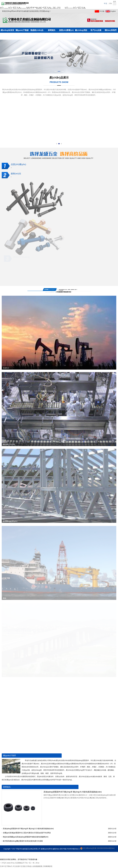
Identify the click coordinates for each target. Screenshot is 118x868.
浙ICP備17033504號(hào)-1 (70, 849)
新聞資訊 (52, 30)
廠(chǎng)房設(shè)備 (81, 31)
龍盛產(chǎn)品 (37, 30)
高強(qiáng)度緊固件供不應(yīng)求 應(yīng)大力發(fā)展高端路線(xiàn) (73, 792)
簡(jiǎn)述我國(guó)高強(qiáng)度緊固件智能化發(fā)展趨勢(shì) (26, 837)
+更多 (113, 755)
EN (111, 3)
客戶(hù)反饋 (96, 30)
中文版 (102, 11)
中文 (106, 3)
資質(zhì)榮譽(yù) (66, 30)
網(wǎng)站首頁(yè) (7, 31)
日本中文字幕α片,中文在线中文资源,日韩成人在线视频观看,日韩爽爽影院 (26, 866)
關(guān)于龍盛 (22, 30)
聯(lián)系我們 (111, 30)
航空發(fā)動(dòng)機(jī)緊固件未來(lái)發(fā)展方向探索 (23, 841)
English (113, 11)
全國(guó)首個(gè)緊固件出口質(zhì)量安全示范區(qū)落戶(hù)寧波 (27, 833)
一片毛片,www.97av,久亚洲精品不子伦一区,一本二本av (20, 863)
